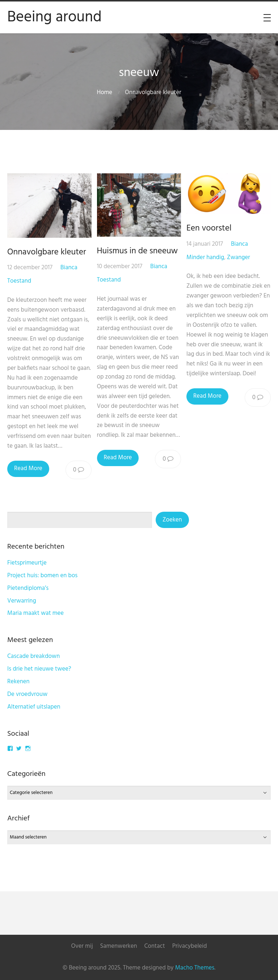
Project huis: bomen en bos (42, 576)
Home (104, 92)
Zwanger (239, 257)
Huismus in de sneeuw (138, 251)
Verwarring (22, 601)
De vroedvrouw (27, 694)
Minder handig (205, 257)
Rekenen (18, 682)
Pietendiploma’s (28, 588)
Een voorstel (209, 228)
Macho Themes (195, 968)
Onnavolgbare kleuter (47, 252)
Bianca (69, 268)
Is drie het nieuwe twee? (39, 669)
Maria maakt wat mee (35, 613)
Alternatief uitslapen (34, 707)
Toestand (19, 281)
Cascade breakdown (33, 656)
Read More (28, 468)
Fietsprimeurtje (27, 563)
